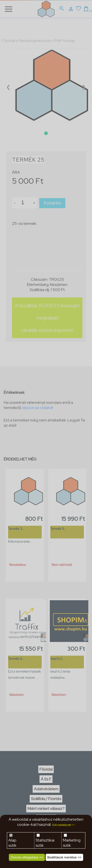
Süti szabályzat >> (64, 825)
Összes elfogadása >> (27, 857)
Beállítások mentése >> (64, 857)
